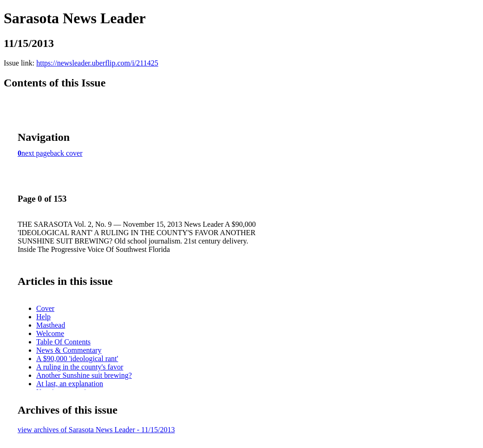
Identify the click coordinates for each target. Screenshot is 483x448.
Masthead (51, 325)
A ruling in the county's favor (80, 367)
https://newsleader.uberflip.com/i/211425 (97, 63)
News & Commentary (69, 350)
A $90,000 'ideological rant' (77, 359)
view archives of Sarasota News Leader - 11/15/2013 (96, 430)
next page (36, 153)
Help (43, 317)
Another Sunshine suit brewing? (84, 375)
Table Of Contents (63, 342)
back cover (66, 153)
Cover (45, 308)
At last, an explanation (70, 384)
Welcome (50, 333)
